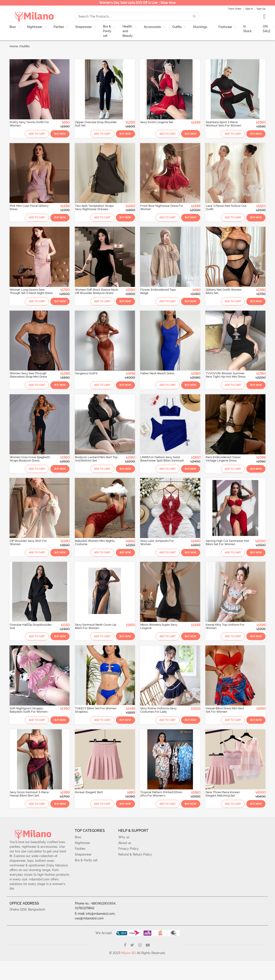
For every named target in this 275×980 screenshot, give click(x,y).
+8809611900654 (103, 915)
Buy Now (56, 133)
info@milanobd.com (100, 925)
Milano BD (129, 964)
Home (14, 46)
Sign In (249, 9)
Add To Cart (31, 133)
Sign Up (261, 9)
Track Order (235, 9)
